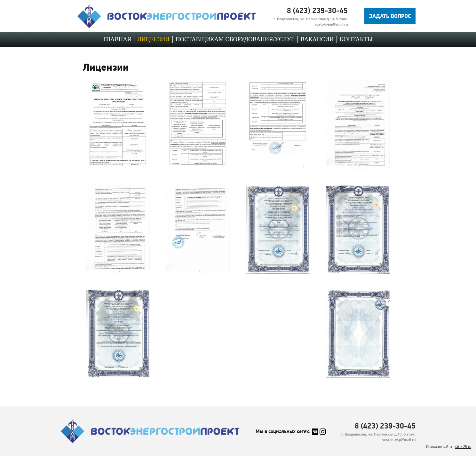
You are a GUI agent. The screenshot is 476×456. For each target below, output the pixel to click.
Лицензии (153, 39)
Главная (117, 39)
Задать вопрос (390, 16)
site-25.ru (463, 447)
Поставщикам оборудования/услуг (235, 39)
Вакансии (317, 39)
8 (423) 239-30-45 (317, 10)
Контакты (356, 39)
